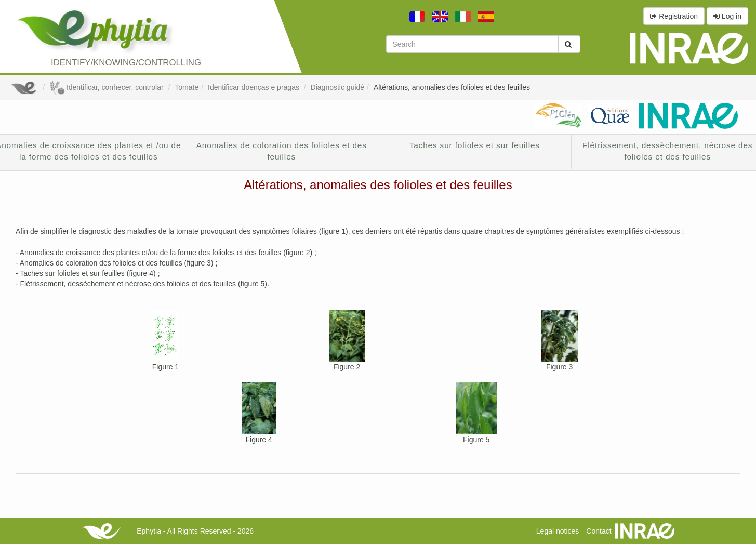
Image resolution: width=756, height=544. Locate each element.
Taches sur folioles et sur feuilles (475, 145)
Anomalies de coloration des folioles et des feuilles (282, 151)
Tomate (187, 87)
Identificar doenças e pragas (255, 87)
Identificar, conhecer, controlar (107, 87)
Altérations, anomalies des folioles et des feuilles (452, 87)
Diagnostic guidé (338, 87)
